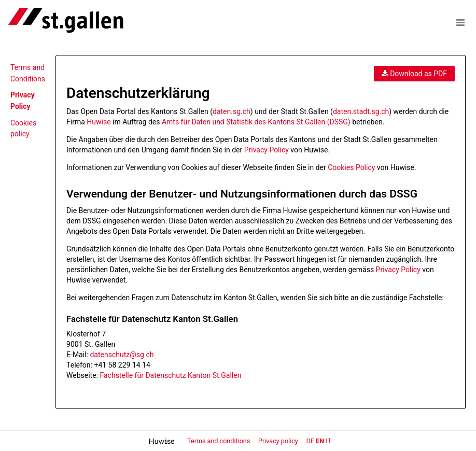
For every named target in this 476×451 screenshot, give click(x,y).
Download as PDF (414, 74)
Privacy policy (279, 441)
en (320, 441)
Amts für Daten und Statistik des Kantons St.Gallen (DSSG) (256, 122)
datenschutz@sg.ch (122, 355)
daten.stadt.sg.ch (361, 111)
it (328, 441)
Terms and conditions (219, 441)
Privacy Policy (267, 150)
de (310, 441)
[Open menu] (460, 22)
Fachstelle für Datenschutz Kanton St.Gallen (170, 375)
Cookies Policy (351, 167)
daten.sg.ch (232, 111)
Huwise (99, 122)
